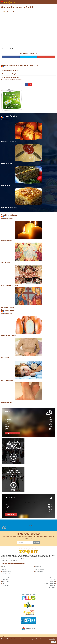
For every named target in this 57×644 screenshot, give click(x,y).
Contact (53, 580)
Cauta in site (52, 585)
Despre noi (53, 578)
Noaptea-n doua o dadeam (11, 71)
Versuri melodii (6, 582)
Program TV (38, 567)
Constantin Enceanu (13, 12)
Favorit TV (32, 525)
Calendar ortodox (6, 574)
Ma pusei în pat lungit (9, 74)
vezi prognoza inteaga (12, 433)
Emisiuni (4, 569)
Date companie (51, 582)
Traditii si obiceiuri (40, 569)
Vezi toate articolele (7, 120)
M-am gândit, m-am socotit (11, 77)
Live (3, 583)
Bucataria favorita (6, 572)
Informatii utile (5, 585)
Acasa (4, 567)
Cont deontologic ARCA (49, 583)
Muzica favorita (6, 578)
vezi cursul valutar (11, 514)
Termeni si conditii (51, 587)
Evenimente (5, 580)
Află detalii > (52, 639)
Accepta (53, 642)
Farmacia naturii (39, 572)
